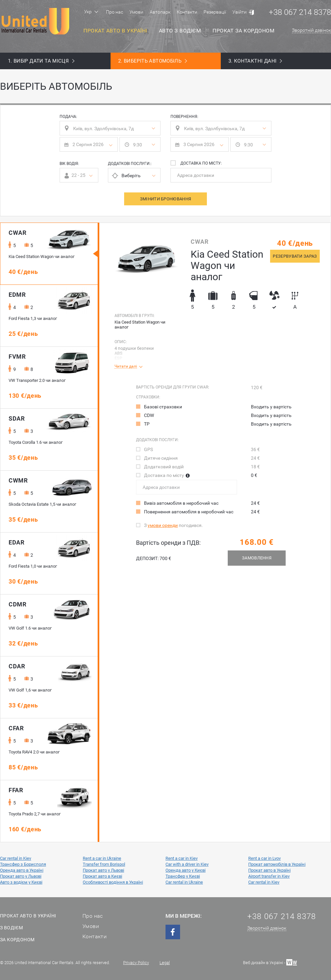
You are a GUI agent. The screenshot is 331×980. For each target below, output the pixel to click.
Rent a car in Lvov (264, 858)
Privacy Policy (136, 963)
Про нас (115, 12)
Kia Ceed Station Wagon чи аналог (140, 325)
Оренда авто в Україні (22, 870)
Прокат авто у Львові (103, 870)
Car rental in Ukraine (184, 882)
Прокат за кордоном (243, 31)
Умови (136, 12)
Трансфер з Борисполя (23, 864)
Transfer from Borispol (104, 864)
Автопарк (160, 12)
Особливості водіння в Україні (113, 882)
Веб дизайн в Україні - (270, 962)
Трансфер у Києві (183, 876)
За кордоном (17, 940)
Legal (165, 963)
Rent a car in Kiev (182, 858)
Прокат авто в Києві (102, 876)
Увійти (239, 12)
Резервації (215, 12)
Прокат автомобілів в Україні (277, 864)
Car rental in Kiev (16, 858)
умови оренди (163, 525)
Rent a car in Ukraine (102, 858)
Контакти (187, 12)
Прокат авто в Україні (115, 31)
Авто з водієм (180, 31)
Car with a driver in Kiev (187, 864)
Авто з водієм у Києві (21, 882)
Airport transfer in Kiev (269, 876)
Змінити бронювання (165, 199)
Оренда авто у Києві (186, 870)
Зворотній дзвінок (311, 30)
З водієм (11, 928)
